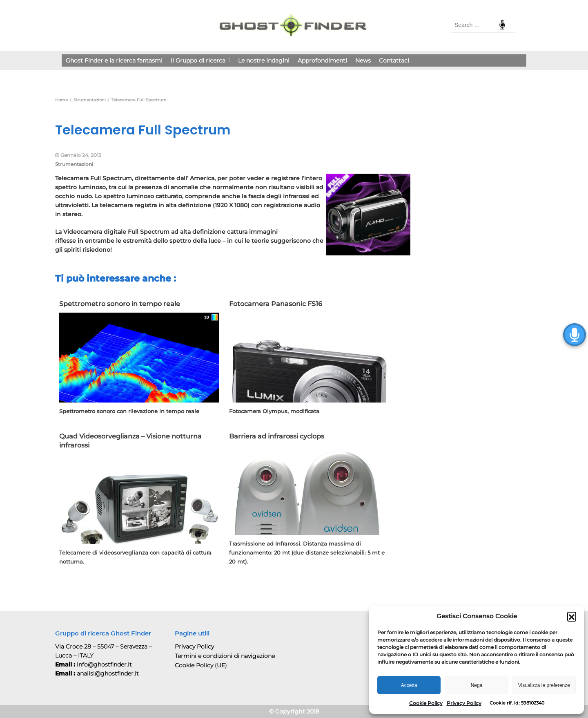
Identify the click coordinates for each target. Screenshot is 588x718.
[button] (572, 616)
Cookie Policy (426, 703)
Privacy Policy (464, 703)
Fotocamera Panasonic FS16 (276, 304)
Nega (477, 685)
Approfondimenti (322, 60)
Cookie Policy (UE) (201, 665)
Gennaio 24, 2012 (81, 155)
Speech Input (502, 25)
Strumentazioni (74, 164)
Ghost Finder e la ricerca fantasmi (114, 60)
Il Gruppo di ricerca (200, 60)
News (363, 60)
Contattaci (394, 60)
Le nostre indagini (264, 60)
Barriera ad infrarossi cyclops (277, 436)
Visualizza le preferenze (544, 685)
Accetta (409, 685)
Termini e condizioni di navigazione (225, 656)
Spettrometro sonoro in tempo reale (120, 304)
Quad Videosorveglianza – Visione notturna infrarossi (130, 441)
